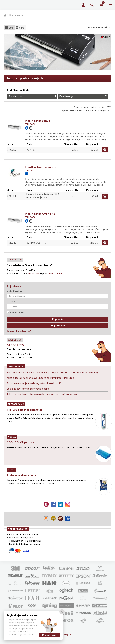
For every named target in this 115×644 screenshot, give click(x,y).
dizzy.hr (67, 634)
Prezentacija (16, 15)
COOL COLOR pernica (21, 442)
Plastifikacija (83, 96)
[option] (58, 52)
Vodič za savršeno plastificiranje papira (28, 389)
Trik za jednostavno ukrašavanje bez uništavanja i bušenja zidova (42, 394)
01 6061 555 (34, 273)
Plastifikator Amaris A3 (40, 214)
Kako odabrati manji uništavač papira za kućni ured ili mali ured (40, 378)
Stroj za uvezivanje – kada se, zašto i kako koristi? (34, 383)
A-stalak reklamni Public (22, 475)
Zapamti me (15, 312)
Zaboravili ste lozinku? (19, 331)
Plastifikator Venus (37, 121)
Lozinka (11, 301)
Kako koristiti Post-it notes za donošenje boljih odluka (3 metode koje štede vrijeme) (52, 372)
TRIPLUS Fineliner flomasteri (25, 410)
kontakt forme (56, 273)
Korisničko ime (14, 291)
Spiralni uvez (32, 96)
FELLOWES (30, 124)
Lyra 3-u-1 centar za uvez (41, 167)
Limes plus (26, 5)
